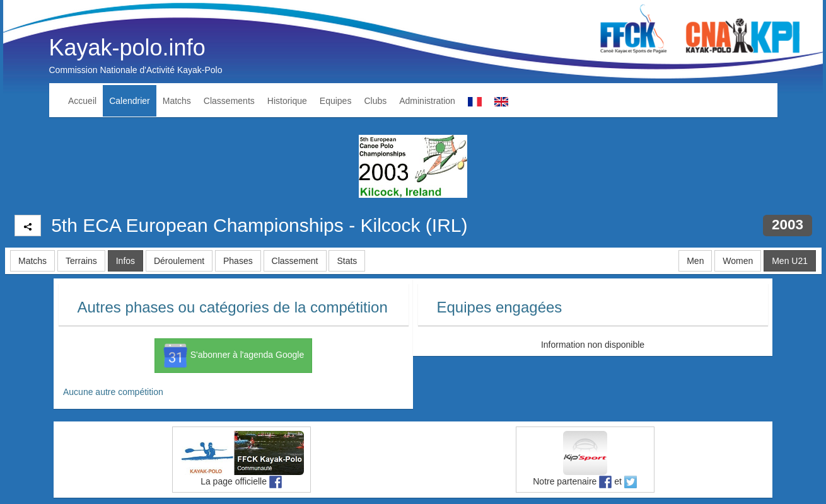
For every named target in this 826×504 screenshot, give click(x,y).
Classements (229, 101)
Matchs (177, 101)
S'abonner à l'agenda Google (233, 355)
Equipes (336, 101)
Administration (427, 101)
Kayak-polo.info (127, 48)
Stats (347, 261)
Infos (125, 261)
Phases (238, 261)
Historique (287, 101)
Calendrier (130, 101)
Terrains (81, 261)
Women (738, 261)
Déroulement (179, 261)
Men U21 (790, 261)
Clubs (375, 101)
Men (695, 261)
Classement (295, 261)
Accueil (82, 101)
